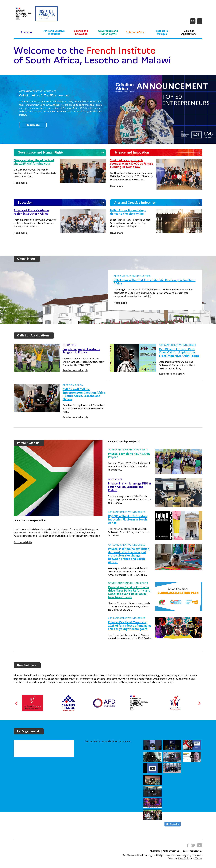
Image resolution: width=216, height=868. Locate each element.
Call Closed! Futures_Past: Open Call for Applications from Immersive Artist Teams (179, 352)
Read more (33, 125)
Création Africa (135, 32)
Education (27, 32)
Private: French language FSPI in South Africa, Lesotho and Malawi (129, 487)
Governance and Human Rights (108, 32)
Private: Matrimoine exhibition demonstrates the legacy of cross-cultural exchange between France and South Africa (129, 556)
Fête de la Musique (162, 32)
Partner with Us (23, 542)
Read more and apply (75, 370)
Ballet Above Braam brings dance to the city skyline (128, 212)
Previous (16, 703)
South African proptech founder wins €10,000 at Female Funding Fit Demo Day (132, 164)
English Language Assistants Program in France (81, 351)
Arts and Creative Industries (54, 32)
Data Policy (184, 858)
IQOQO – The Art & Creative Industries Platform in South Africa (128, 520)
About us (155, 851)
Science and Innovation (81, 32)
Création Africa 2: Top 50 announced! (45, 95)
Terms (199, 858)
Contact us (196, 851)
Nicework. (197, 855)
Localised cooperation (30, 520)
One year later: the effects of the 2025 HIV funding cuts (34, 162)
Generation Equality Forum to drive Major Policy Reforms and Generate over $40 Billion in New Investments (129, 592)
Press (185, 851)
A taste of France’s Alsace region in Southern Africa (31, 212)
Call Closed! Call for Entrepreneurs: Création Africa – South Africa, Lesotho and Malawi (84, 394)
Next (200, 703)
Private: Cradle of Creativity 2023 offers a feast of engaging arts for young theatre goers (129, 626)
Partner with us (171, 851)
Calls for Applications (189, 32)
